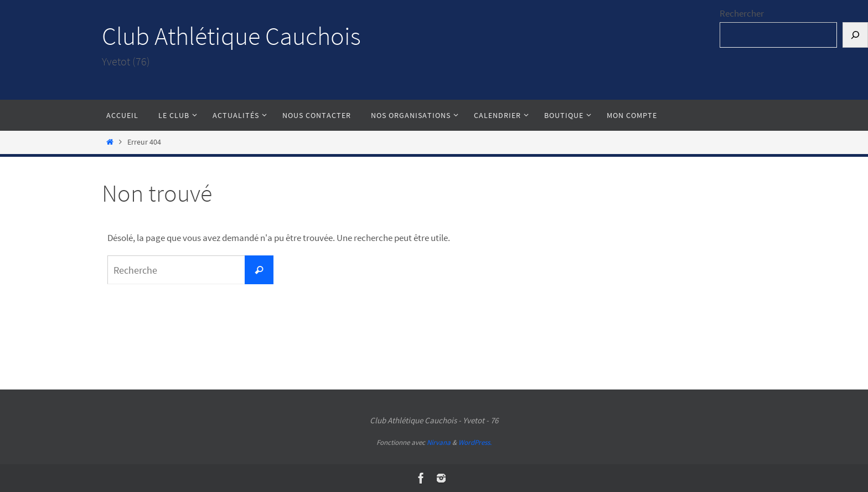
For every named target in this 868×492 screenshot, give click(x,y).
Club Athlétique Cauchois (231, 36)
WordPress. (475, 442)
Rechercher (742, 13)
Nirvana (439, 442)
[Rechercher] (855, 35)
